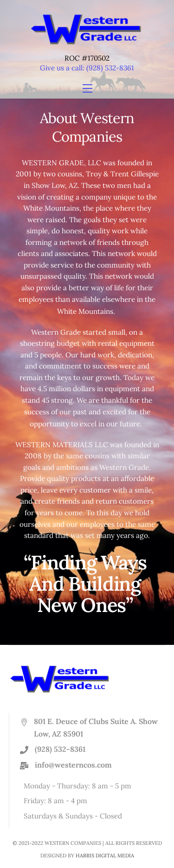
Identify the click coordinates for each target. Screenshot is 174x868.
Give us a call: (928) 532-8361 (87, 68)
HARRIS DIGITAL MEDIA (105, 856)
